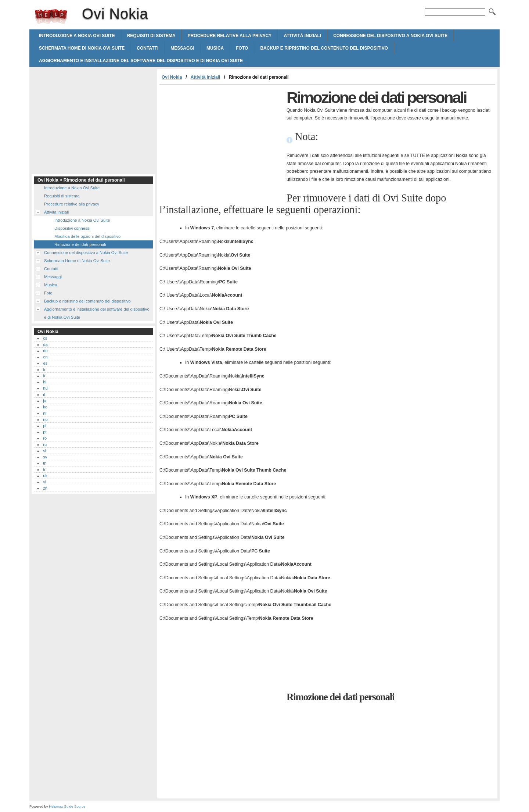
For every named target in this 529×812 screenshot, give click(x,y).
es (45, 363)
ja (45, 401)
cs (45, 338)
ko (45, 407)
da (45, 344)
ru (45, 444)
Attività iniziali (302, 36)
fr (44, 376)
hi (45, 382)
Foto (242, 48)
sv (45, 457)
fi (44, 369)
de (45, 351)
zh (45, 488)
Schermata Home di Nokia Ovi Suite (82, 48)
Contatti (147, 48)
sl (44, 451)
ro (45, 438)
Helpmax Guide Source (67, 806)
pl (45, 426)
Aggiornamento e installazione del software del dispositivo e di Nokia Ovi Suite (141, 61)
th (45, 463)
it (44, 394)
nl (45, 413)
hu (45, 388)
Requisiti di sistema (151, 36)
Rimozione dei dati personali (80, 244)
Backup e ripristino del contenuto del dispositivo (324, 48)
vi (44, 482)
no (45, 419)
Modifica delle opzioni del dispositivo (87, 236)
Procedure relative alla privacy (230, 36)
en (45, 357)
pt (45, 432)
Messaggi (182, 48)
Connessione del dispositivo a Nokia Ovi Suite (390, 36)
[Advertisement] (221, 140)
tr (44, 469)
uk (45, 476)
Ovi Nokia (51, 17)
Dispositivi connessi (72, 228)
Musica (215, 48)
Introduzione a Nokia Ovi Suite (77, 36)
